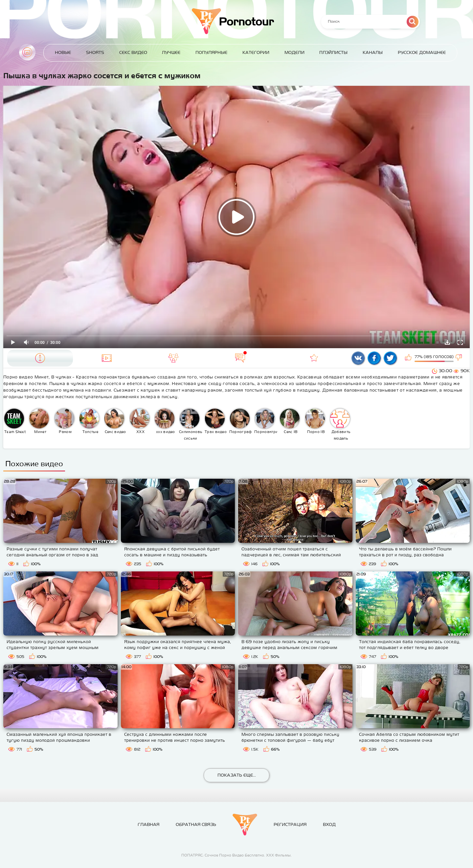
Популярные (211, 52)
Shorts (95, 52)
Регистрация (290, 824)
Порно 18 (315, 421)
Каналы (373, 52)
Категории (256, 52)
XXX (140, 421)
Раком (64, 421)
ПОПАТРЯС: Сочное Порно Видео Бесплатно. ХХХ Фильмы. (236, 855)
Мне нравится (409, 358)
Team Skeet (15, 421)
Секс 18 (290, 421)
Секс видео (115, 421)
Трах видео (216, 421)
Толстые (89, 421)
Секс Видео (133, 52)
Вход (329, 824)
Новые (63, 52)
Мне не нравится (459, 358)
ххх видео (165, 421)
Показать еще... (237, 775)
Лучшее (171, 52)
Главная (27, 52)
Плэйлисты (333, 52)
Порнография (241, 421)
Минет (39, 421)
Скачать (447, 342)
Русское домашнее (422, 52)
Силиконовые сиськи (191, 424)
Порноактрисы (266, 421)
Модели (294, 52)
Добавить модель (340, 424)
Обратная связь (196, 824)
